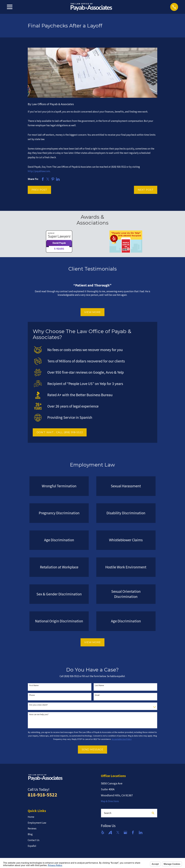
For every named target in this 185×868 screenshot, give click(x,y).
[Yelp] (103, 832)
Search (108, 813)
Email (97, 695)
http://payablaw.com (39, 171)
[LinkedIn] (141, 832)
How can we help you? (39, 714)
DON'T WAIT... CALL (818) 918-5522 (60, 432)
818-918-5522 (42, 795)
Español (32, 846)
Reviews (32, 828)
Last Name (99, 685)
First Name (34, 685)
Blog (30, 834)
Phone (32, 695)
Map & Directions (110, 801)
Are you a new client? (39, 705)
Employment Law (37, 823)
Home (31, 817)
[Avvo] (110, 832)
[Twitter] (118, 832)
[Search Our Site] (153, 813)
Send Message (92, 749)
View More (92, 312)
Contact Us (34, 840)
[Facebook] (133, 832)
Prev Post (39, 190)
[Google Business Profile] (125, 832)
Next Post (146, 190)
